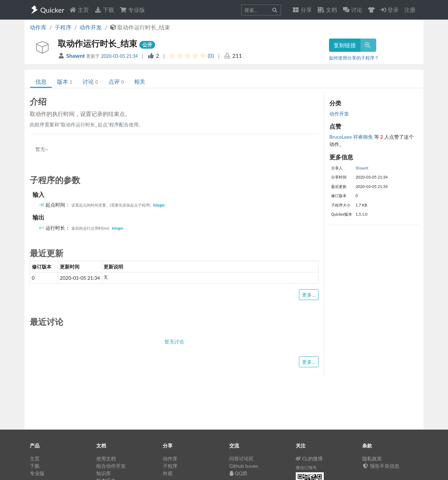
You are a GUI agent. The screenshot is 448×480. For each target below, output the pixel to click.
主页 (79, 10)
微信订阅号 (306, 468)
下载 (104, 10)
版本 (65, 81)
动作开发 (91, 27)
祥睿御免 (364, 137)
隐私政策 (372, 458)
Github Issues (244, 466)
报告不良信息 (381, 466)
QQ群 (238, 473)
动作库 (38, 27)
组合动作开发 (111, 466)
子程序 (63, 27)
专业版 (132, 10)
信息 (41, 81)
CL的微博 (309, 458)
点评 (116, 81)
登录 (390, 10)
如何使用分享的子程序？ (354, 58)
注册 (410, 10)
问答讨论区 (241, 458)
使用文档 (106, 458)
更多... (309, 295)
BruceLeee (341, 137)
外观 (168, 473)
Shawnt (76, 55)
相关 (140, 81)
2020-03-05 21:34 (120, 56)
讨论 (90, 81)
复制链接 (345, 45)
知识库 (104, 473)
